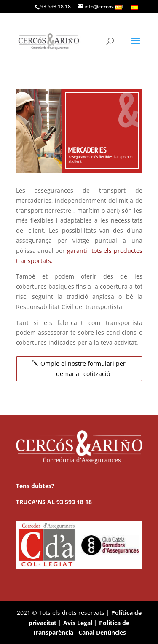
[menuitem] (134, 8)
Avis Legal (78, 623)
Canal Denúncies (102, 632)
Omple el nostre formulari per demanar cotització (83, 369)
